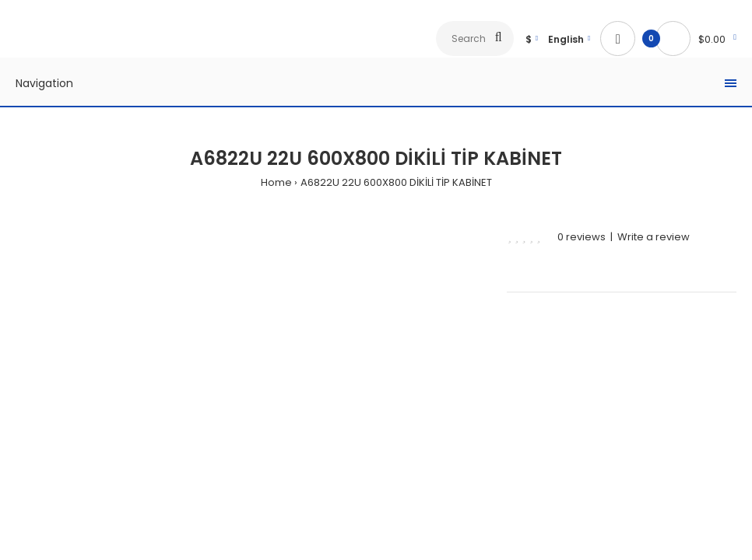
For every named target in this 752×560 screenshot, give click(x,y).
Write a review (654, 237)
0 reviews (582, 237)
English (566, 39)
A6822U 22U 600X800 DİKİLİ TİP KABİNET (396, 182)
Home (276, 182)
